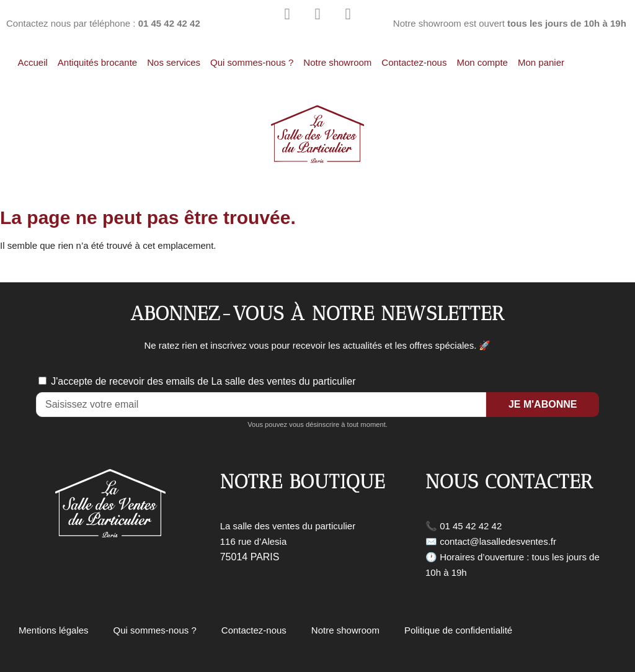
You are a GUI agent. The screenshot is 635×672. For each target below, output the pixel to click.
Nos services (174, 62)
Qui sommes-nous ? (252, 62)
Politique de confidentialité (458, 630)
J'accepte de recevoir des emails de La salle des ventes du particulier (203, 381)
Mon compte (482, 62)
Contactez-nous (414, 62)
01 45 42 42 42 (471, 526)
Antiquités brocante (97, 62)
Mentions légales (54, 630)
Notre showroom (337, 62)
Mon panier (541, 62)
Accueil (32, 62)
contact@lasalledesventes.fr (498, 541)
